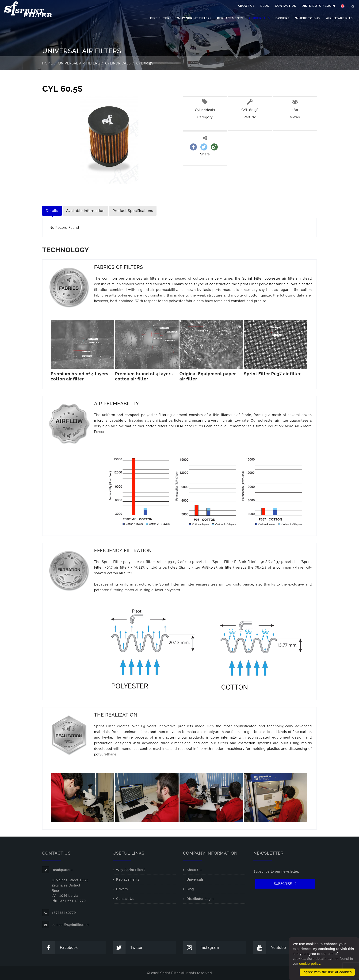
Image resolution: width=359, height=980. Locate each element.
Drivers (283, 18)
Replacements (230, 18)
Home (48, 63)
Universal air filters (79, 63)
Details (52, 211)
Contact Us (286, 6)
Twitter (128, 948)
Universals (259, 18)
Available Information (85, 211)
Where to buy (308, 18)
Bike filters (161, 18)
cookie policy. (310, 964)
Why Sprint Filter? (194, 18)
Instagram (201, 948)
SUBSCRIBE (285, 883)
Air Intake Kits (339, 18)
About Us (246, 6)
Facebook (60, 948)
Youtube (270, 948)
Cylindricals (118, 63)
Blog (265, 6)
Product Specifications (133, 211)
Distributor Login (318, 6)
